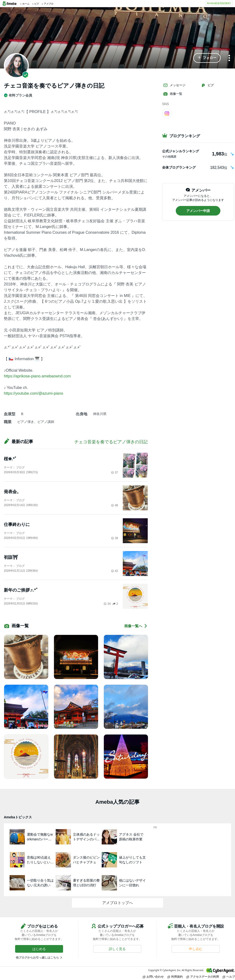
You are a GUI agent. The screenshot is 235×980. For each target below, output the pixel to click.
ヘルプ (229, 977)
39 (115, 538)
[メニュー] (229, 58)
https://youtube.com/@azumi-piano (33, 393)
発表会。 (12, 492)
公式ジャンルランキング (181, 151)
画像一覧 (173, 94)
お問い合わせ (153, 977)
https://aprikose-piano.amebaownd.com (37, 376)
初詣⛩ (11, 557)
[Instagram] (167, 113)
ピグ (207, 85)
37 (115, 473)
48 (115, 505)
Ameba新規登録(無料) (219, 3)
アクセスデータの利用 (203, 977)
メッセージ (174, 85)
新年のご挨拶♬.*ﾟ (21, 590)
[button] (207, 58)
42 (115, 571)
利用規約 (175, 977)
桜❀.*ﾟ (10, 459)
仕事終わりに (17, 524)
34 (107, 604)
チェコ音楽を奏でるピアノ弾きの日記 (111, 442)
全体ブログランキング (179, 167)
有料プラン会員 (18, 95)
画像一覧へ (136, 626)
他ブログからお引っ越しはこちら (37, 957)
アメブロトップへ (117, 903)
